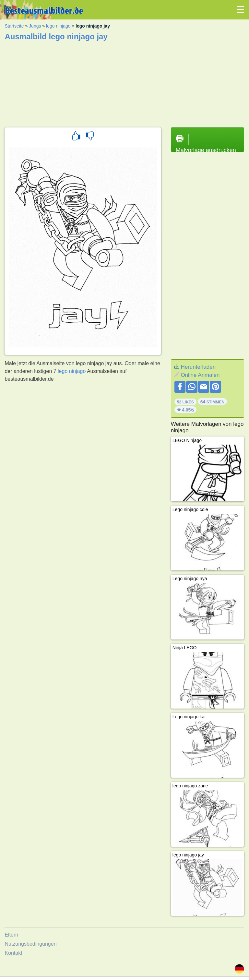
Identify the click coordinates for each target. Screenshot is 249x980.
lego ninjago (58, 26)
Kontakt (13, 953)
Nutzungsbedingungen (30, 944)
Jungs (35, 26)
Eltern (11, 935)
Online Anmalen (200, 375)
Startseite (14, 26)
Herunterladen (198, 367)
